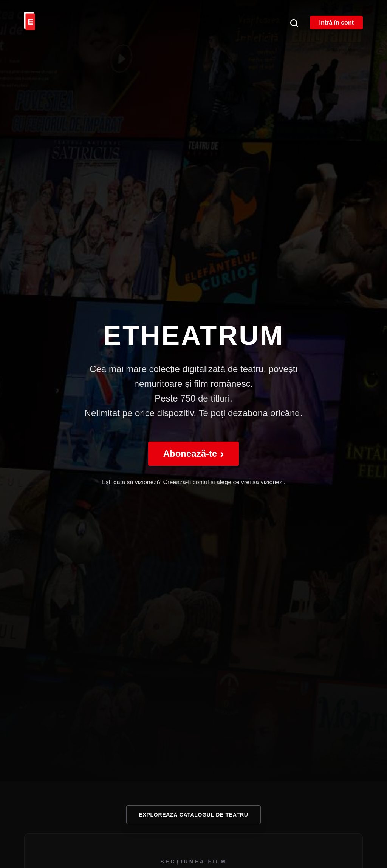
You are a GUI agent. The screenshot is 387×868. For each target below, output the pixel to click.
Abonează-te (194, 453)
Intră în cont (336, 22)
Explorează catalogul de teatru (193, 815)
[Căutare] (294, 23)
